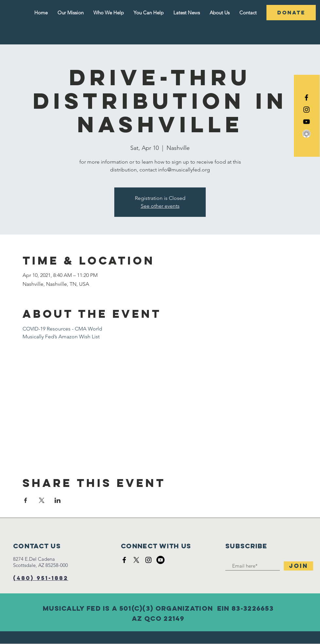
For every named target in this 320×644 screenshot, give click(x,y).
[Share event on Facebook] (26, 500)
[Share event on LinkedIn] (58, 500)
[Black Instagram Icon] (306, 110)
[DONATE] (291, 13)
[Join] (298, 566)
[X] (136, 560)
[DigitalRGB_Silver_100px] (306, 134)
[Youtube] (160, 560)
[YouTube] (306, 122)
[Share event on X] (42, 500)
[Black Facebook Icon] (306, 97)
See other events (160, 206)
